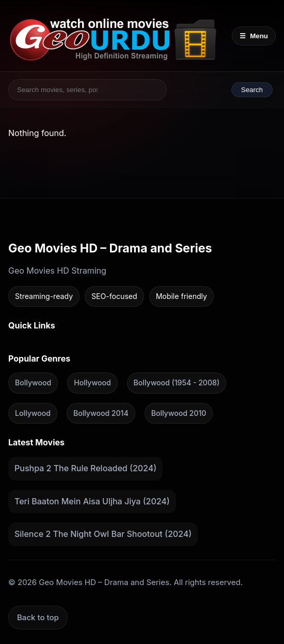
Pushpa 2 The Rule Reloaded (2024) (85, 468)
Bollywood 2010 (179, 413)
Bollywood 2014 (101, 413)
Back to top (38, 617)
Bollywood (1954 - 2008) (177, 383)
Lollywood (33, 413)
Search (252, 90)
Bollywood (33, 383)
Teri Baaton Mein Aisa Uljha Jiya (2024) (92, 501)
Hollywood (92, 383)
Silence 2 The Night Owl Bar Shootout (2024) (103, 534)
